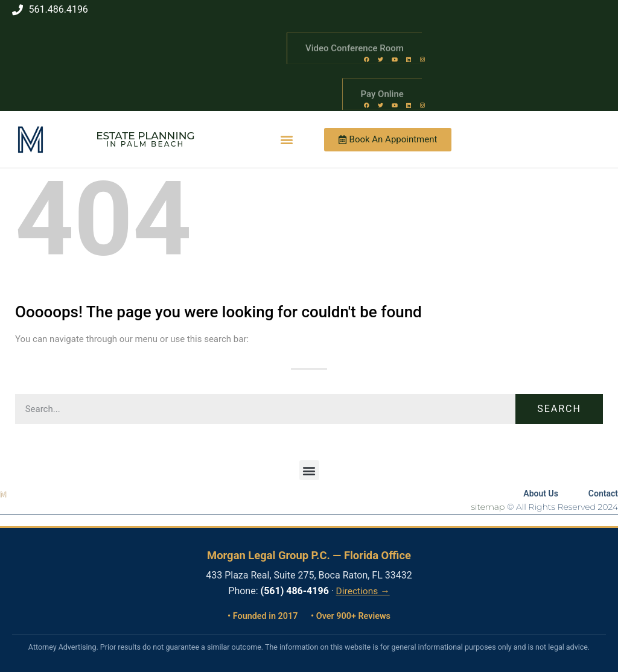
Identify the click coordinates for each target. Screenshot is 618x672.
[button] (287, 140)
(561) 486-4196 (295, 591)
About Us (541, 493)
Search (559, 409)
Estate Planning (145, 136)
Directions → (363, 591)
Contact (603, 493)
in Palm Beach (145, 144)
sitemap (488, 507)
